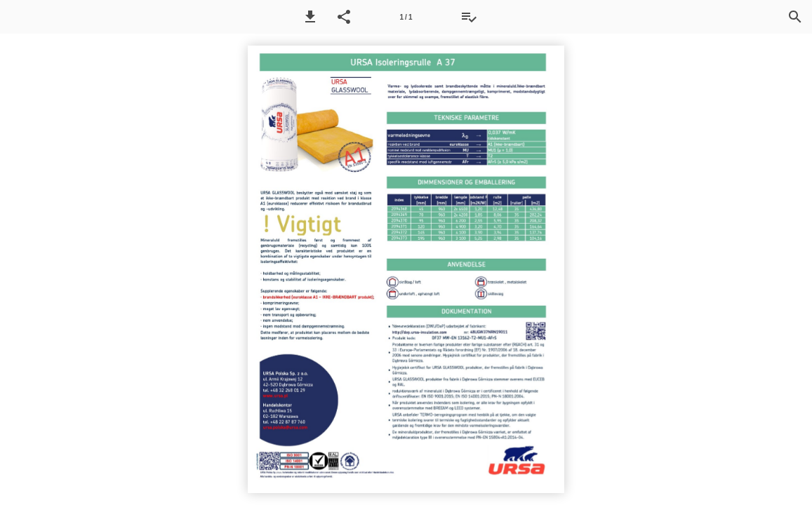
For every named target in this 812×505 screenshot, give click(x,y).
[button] (310, 17)
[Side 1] (406, 17)
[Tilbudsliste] (469, 17)
